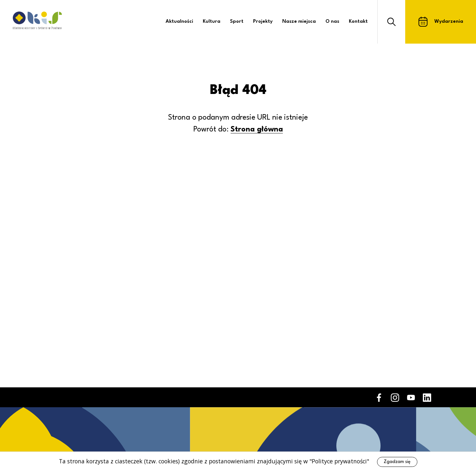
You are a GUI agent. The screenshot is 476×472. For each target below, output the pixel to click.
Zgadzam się (397, 462)
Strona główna (257, 130)
